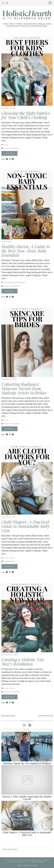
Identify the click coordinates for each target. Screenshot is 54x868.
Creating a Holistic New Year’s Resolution (23, 662)
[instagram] (24, 725)
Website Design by (27, 865)
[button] (51, 3)
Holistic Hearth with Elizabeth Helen (26, 860)
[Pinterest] (7, 3)
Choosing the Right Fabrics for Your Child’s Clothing (26, 115)
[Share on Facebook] (7, 159)
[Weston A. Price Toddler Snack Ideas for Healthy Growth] (27, 780)
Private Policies (38, 862)
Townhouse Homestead (14, 282)
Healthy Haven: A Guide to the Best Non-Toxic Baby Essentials (26, 251)
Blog (27, 862)
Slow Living (9, 558)
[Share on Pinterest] (13, 159)
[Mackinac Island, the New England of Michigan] (27, 747)
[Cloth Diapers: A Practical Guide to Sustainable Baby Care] (27, 816)
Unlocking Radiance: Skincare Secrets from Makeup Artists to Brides (24, 388)
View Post (9, 153)
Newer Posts (45, 716)
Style (6, 145)
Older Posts (8, 716)
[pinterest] (30, 725)
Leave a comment (11, 148)
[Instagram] (3, 3)
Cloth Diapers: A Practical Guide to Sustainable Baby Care (25, 526)
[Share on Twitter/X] (10, 159)
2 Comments (8, 561)
